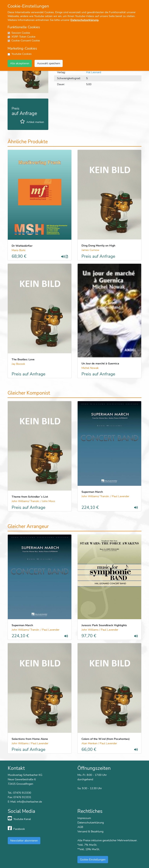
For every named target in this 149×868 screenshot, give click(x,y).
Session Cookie (21, 33)
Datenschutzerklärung (84, 20)
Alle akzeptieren (20, 63)
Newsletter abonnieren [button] (24, 841)
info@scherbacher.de (29, 802)
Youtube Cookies (22, 54)
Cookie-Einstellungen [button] (93, 859)
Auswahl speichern (49, 63)
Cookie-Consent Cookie (26, 41)
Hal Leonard (94, 72)
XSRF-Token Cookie (23, 37)
